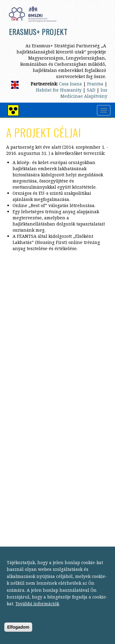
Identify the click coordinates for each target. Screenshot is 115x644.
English (15, 85)
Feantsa (95, 84)
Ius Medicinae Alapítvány (84, 93)
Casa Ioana (70, 84)
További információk (37, 610)
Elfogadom (18, 633)
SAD (91, 90)
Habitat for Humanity (59, 90)
